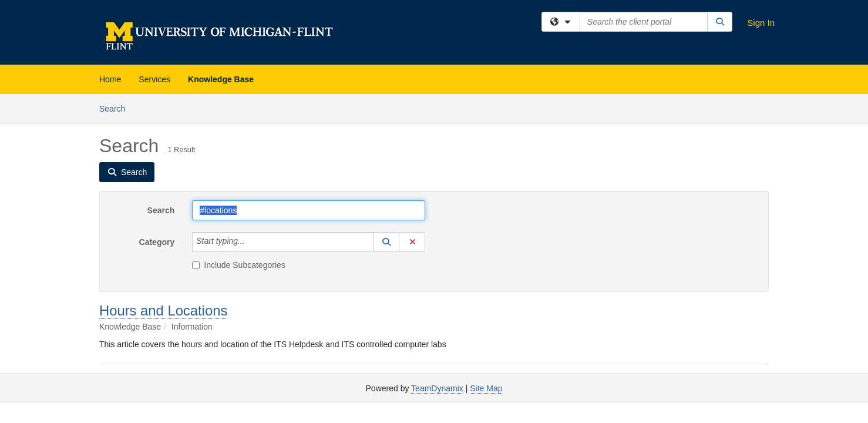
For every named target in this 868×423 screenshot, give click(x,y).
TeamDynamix (437, 388)
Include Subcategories (239, 265)
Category (157, 242)
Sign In (761, 23)
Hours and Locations (163, 310)
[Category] (251, 242)
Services (154, 79)
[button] (386, 242)
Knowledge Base (221, 79)
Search (117, 108)
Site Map (486, 388)
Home (110, 79)
